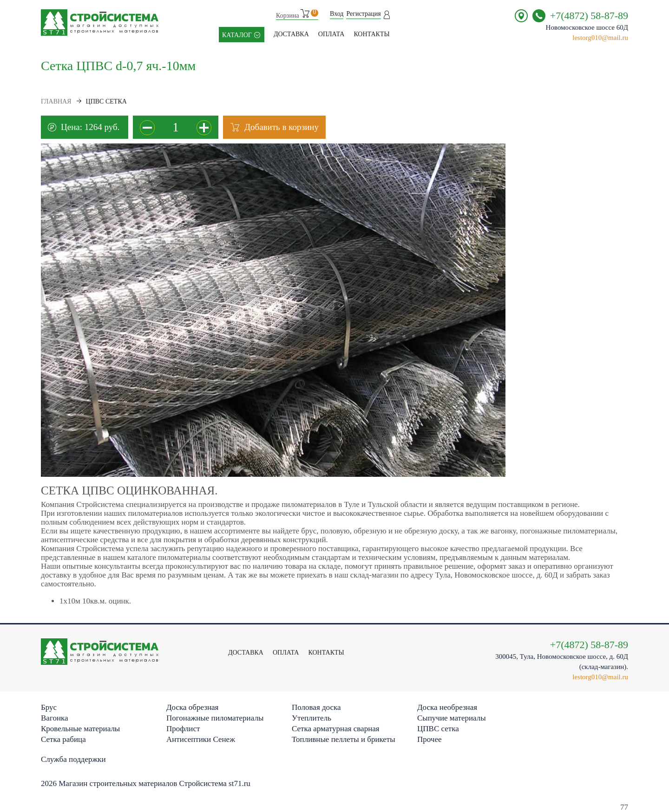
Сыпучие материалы (452, 718)
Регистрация (363, 14)
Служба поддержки (73, 759)
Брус (49, 707)
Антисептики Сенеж (201, 739)
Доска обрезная (192, 707)
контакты (371, 34)
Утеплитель (312, 718)
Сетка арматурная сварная (336, 729)
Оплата (331, 34)
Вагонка (55, 718)
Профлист (183, 729)
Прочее (429, 739)
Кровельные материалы (80, 729)
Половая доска (316, 707)
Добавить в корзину (282, 127)
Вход (337, 14)
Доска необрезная (447, 707)
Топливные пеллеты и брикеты (344, 739)
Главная (56, 101)
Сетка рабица (63, 739)
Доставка (291, 34)
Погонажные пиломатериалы (215, 718)
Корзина (297, 14)
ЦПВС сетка (438, 729)
